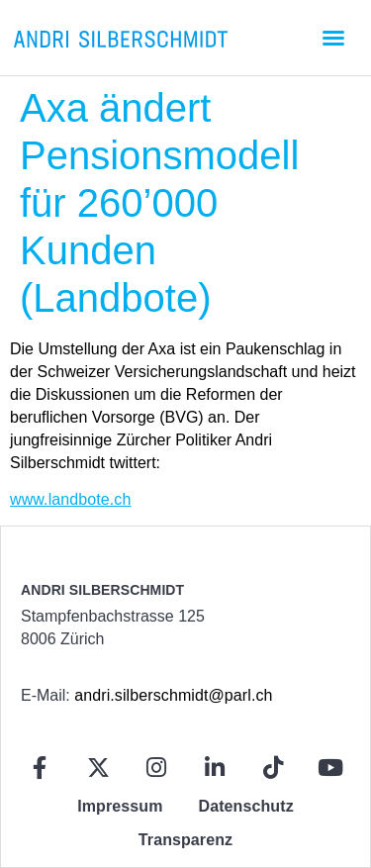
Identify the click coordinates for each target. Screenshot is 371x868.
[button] (333, 38)
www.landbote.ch (70, 499)
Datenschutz (246, 806)
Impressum (120, 806)
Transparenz (185, 840)
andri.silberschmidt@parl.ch (173, 695)
